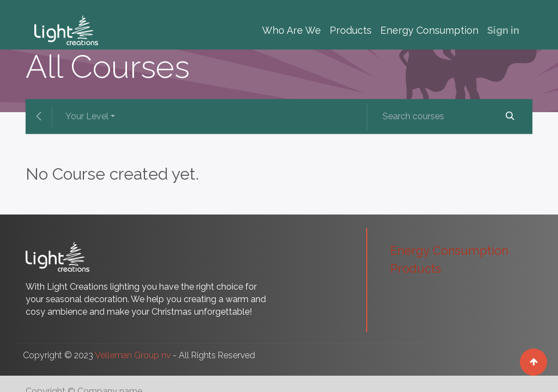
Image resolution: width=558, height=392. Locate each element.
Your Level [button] (87, 116)
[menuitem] (292, 30)
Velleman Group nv (133, 355)
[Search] (510, 117)
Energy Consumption (449, 250)
